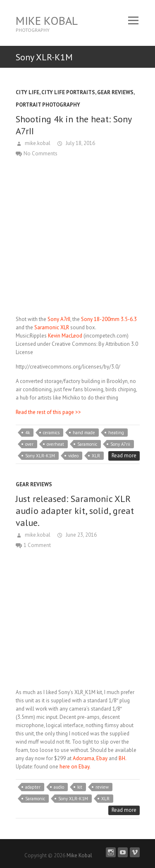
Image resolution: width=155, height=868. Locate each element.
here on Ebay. (74, 767)
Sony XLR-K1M (40, 456)
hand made (84, 433)
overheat (55, 444)
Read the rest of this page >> (48, 412)
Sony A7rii (120, 444)
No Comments (41, 153)
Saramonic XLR (52, 327)
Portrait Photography (48, 105)
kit (80, 787)
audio (59, 787)
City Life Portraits (68, 92)
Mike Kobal (47, 20)
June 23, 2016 (81, 535)
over (29, 444)
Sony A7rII (59, 319)
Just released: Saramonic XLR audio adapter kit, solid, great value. (75, 511)
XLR (96, 456)
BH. (123, 758)
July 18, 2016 (80, 143)
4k (27, 433)
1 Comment (37, 545)
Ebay (102, 758)
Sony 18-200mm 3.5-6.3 (109, 319)
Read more (124, 455)
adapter (33, 787)
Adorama (83, 758)
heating (116, 433)
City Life (27, 92)
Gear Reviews (115, 92)
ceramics (51, 433)
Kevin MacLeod (65, 336)
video (73, 456)
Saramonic (87, 444)
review (102, 787)
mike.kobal (37, 143)
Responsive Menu (134, 20)
